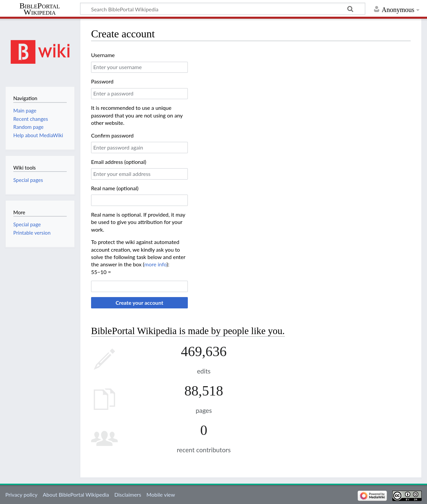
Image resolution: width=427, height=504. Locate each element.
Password (102, 81)
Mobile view (161, 494)
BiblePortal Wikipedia (40, 9)
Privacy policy (21, 494)
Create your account (139, 303)
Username (103, 55)
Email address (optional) (119, 162)
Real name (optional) (115, 188)
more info (155, 264)
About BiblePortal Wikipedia (76, 494)
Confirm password (112, 135)
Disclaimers (128, 494)
